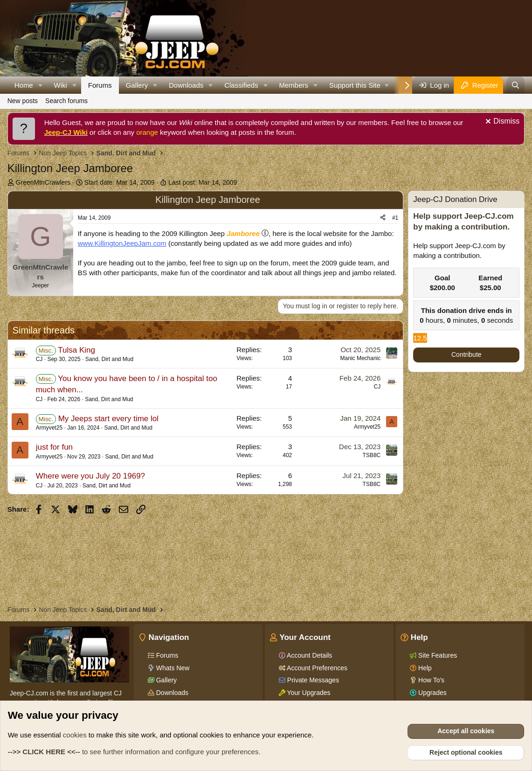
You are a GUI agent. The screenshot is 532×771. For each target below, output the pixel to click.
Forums (100, 85)
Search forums (66, 101)
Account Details (309, 655)
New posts (23, 101)
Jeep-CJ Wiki (66, 132)
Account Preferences (316, 668)
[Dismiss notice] (501, 122)
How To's (430, 680)
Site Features (437, 655)
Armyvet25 (49, 428)
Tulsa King (76, 350)
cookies (75, 735)
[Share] (383, 218)
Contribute (466, 354)
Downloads (186, 85)
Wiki (61, 85)
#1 (395, 218)
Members (294, 85)
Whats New (172, 668)
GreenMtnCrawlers (43, 182)
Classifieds (241, 85)
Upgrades (432, 693)
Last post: (203, 182)
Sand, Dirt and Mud (109, 359)
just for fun (54, 447)
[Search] (515, 85)
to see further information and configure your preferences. (134, 752)
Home (24, 85)
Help (424, 668)
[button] (41, 85)
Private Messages (312, 680)
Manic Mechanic (361, 358)
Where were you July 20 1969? (90, 476)
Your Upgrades (308, 693)
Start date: (120, 182)
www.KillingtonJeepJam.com (122, 243)
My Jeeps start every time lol (108, 419)
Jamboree (243, 233)
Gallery (137, 85)
